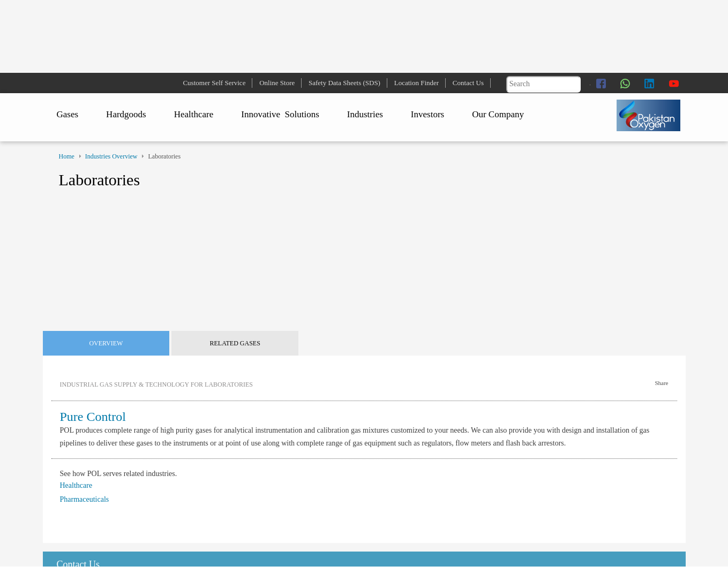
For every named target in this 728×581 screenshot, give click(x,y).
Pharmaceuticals (85, 499)
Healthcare (194, 114)
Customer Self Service (214, 83)
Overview (106, 343)
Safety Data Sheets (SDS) (344, 83)
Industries (365, 114)
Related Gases (235, 343)
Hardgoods (126, 114)
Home (67, 156)
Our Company (498, 114)
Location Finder (416, 83)
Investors (427, 114)
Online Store (277, 83)
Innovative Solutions (280, 114)
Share (661, 383)
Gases (68, 114)
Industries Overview (111, 156)
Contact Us (468, 83)
